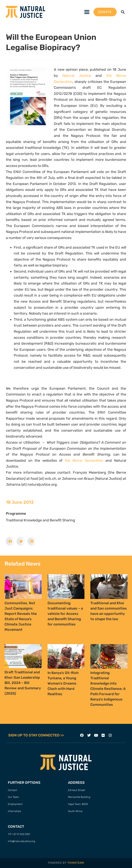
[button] (87, 12)
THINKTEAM (76, 863)
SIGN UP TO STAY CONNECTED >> (36, 735)
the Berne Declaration (84, 461)
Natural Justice (77, 76)
